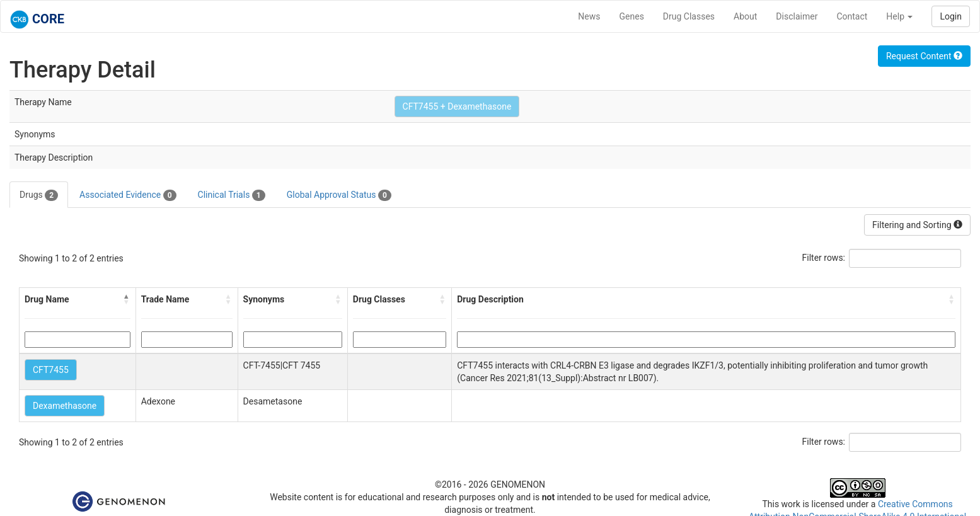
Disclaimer (797, 16)
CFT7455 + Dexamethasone (457, 106)
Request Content (924, 56)
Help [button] (899, 16)
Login (951, 16)
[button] (127, 299)
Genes (632, 16)
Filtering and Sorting (917, 225)
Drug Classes (689, 16)
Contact (852, 16)
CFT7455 (51, 370)
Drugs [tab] (39, 195)
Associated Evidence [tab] (128, 195)
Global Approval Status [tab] (339, 195)
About (745, 16)
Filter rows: (824, 258)
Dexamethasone (65, 406)
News (589, 16)
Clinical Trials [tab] (232, 195)
